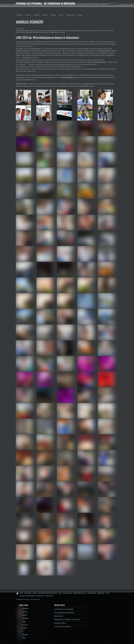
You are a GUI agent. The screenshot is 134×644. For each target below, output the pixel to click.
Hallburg (80, 31)
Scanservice (70, 15)
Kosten (61, 15)
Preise (35, 593)
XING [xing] (22, 638)
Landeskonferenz (24, 42)
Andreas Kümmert (66, 31)
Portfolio (28, 15)
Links (60, 593)
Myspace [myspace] (23, 635)
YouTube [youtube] (23, 612)
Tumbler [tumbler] (23, 628)
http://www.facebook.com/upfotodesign (75, 86)
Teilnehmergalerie (68, 78)
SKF (99, 31)
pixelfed (23, 615)
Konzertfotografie (51, 31)
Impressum (40, 596)
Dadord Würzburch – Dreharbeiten (85, 593)
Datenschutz (49, 596)
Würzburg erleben (60, 623)
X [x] (21, 631)
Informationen (67, 593)
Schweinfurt (93, 31)
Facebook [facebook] (24, 609)
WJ (57, 31)
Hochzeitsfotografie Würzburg (64, 613)
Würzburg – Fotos (104, 593)
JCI (37, 31)
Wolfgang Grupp (54, 32)
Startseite (20, 15)
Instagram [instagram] (24, 618)
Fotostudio (28, 593)
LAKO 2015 (86, 31)
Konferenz (42, 31)
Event (34, 31)
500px (22, 622)
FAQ (22, 593)
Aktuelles (37, 15)
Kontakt (79, 15)
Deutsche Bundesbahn (28, 596)
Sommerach (104, 31)
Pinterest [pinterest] (23, 625)
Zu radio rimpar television (63, 627)
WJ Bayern (36, 32)
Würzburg (62, 32)
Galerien (45, 15)
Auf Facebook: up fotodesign (64, 609)
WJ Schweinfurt (44, 32)
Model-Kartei (58, 616)
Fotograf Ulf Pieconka (24, 31)
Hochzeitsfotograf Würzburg (47, 593)
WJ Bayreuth (63, 67)
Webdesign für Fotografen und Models (67, 620)
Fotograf (53, 15)
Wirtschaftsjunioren (27, 32)
